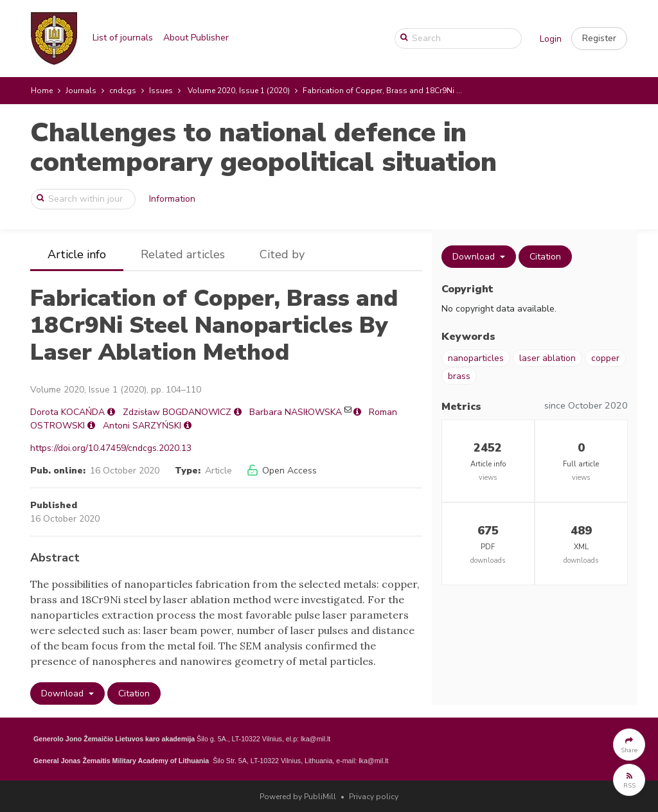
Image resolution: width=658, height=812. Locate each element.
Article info (77, 254)
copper (605, 358)
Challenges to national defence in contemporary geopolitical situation (263, 147)
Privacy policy (374, 797)
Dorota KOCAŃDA (67, 412)
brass (459, 376)
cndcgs (123, 91)
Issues (161, 91)
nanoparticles (476, 358)
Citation (134, 693)
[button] (599, 39)
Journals (81, 91)
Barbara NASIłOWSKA (296, 412)
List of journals (123, 38)
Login (551, 39)
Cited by (282, 254)
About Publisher (196, 38)
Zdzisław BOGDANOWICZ (177, 412)
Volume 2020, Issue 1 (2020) (239, 91)
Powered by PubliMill (298, 797)
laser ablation (547, 358)
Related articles (183, 254)
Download (64, 693)
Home (42, 91)
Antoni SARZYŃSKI (142, 426)
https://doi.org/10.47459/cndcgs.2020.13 (111, 448)
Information (172, 199)
